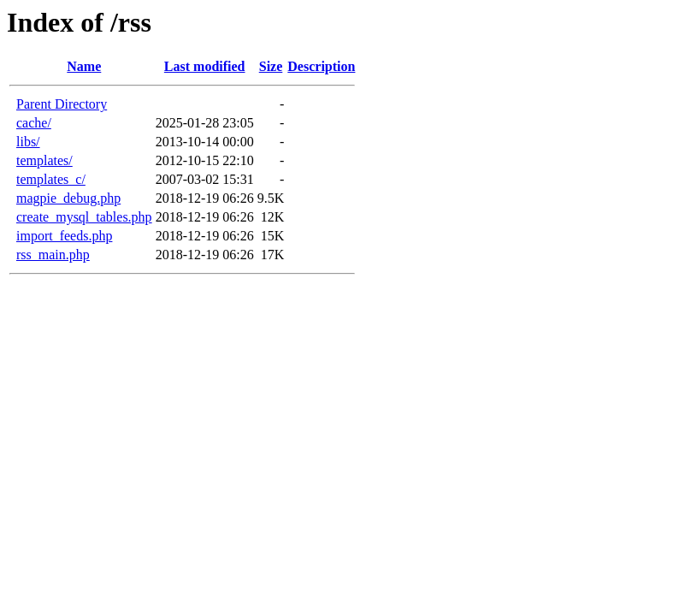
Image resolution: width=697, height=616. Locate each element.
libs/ (28, 142)
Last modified (205, 66)
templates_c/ (51, 179)
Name (84, 66)
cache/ (34, 123)
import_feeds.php (64, 236)
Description (321, 66)
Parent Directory (62, 104)
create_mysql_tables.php (84, 217)
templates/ (44, 160)
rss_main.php (53, 255)
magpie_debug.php (68, 198)
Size (271, 66)
